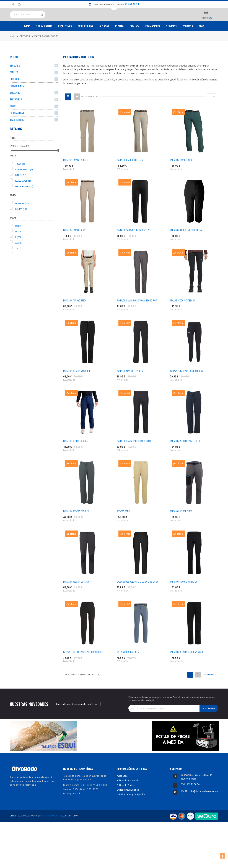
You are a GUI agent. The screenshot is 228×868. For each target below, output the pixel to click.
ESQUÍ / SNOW (65, 39)
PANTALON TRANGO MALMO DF (184, 595)
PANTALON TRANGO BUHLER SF (130, 173)
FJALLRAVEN (23, 194)
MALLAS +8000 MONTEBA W (182, 314)
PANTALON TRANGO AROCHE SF (77, 173)
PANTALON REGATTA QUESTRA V (77, 595)
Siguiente (209, 688)
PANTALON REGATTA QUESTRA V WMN (186, 665)
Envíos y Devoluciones (128, 803)
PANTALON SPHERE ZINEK (181, 524)
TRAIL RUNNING (86, 39)
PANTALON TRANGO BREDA (75, 314)
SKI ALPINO (15, 106)
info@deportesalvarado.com (204, 804)
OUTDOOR (104, 39)
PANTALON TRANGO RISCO (182, 173)
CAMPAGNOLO (24, 183)
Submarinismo (44, 39)
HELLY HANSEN (24, 200)
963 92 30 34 (132, 4)
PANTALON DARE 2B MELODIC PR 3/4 (186, 243)
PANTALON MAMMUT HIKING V (130, 384)
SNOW (13, 119)
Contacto (188, 39)
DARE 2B (21, 188)
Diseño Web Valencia (50, 829)
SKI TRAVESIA (16, 112)
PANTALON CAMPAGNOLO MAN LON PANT (135, 454)
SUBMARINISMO (17, 126)
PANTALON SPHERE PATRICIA (75, 454)
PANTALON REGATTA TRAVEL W (76, 524)
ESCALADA (134, 39)
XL (19, 256)
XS (18, 262)
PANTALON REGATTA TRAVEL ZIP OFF (186, 454)
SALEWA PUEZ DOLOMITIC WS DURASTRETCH (83, 665)
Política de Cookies (126, 798)
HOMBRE (22, 217)
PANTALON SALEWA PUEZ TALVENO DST (133, 243)
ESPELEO (119, 39)
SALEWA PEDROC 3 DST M (128, 665)
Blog (201, 39)
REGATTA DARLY (124, 524)
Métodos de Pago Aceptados (131, 808)
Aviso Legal (122, 789)
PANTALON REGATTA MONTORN (77, 384)
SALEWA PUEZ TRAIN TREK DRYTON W (186, 384)
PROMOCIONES (153, 39)
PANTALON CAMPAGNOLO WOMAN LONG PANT (137, 314)
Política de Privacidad (127, 794)
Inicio (27, 39)
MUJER (21, 222)
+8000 (20, 177)
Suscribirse (209, 721)
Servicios (171, 39)
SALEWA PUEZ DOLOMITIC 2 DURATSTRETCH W (137, 595)
